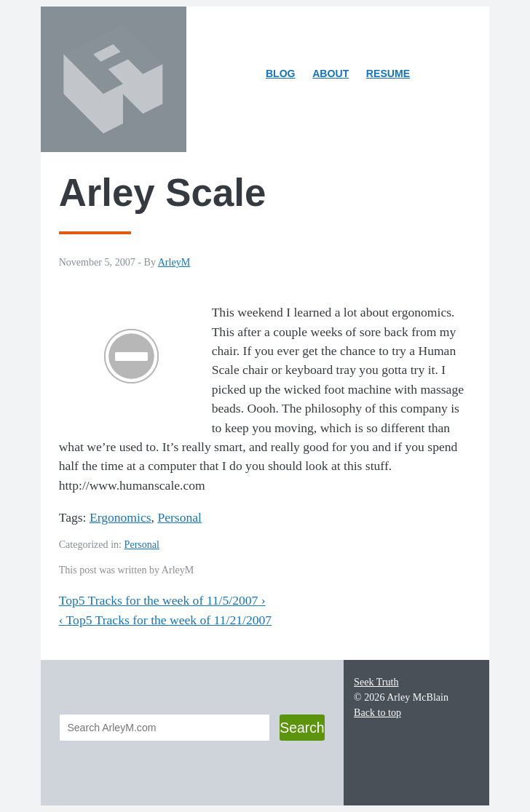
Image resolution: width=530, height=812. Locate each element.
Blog (281, 73)
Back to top (377, 712)
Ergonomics (120, 517)
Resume (388, 73)
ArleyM (174, 262)
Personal (179, 517)
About (334, 76)
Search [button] (302, 728)
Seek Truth (376, 682)
